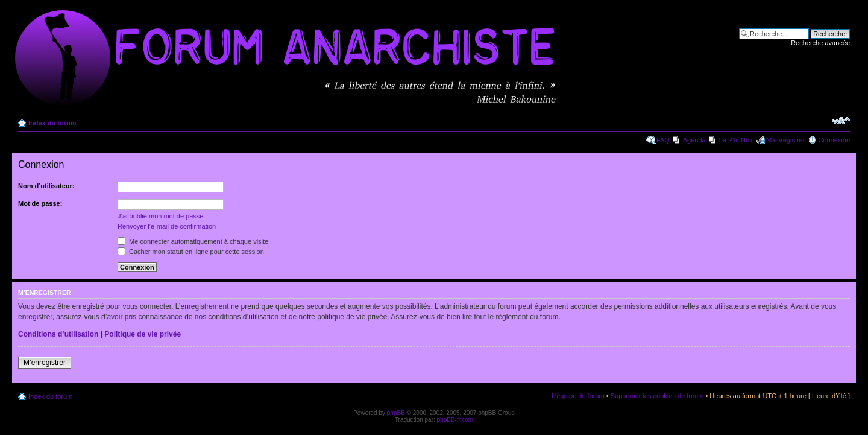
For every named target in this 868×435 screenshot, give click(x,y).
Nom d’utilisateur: (46, 186)
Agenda (694, 140)
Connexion (834, 140)
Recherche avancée (820, 43)
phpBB (396, 413)
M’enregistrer (785, 140)
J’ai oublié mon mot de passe (160, 216)
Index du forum (52, 123)
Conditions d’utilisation (58, 334)
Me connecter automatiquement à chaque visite (193, 241)
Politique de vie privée (143, 334)
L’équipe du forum (578, 396)
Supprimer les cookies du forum (657, 396)
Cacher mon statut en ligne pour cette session (191, 252)
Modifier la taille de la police (841, 121)
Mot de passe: (40, 203)
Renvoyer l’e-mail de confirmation (167, 226)
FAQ (663, 140)
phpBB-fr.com (455, 420)
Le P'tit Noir (736, 140)
